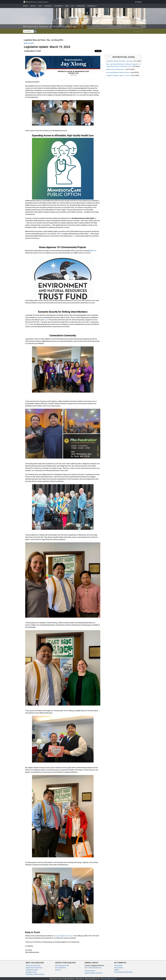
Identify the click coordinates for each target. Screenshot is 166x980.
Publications (91, 6)
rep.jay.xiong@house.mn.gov (63, 936)
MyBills (117, 970)
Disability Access (31, 972)
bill (61, 234)
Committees (58, 6)
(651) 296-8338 (90, 968)
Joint (40, 6)
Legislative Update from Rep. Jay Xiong (119, 61)
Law (72, 6)
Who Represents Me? (62, 965)
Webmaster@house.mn (108, 979)
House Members (61, 968)
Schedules (48, 6)
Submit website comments (93, 973)
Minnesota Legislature (36, 2)
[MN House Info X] (135, 31)
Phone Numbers (90, 971)
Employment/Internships (34, 968)
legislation (93, 251)
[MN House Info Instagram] (137, 31)
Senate (33, 6)
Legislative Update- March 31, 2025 (118, 75)
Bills (67, 6)
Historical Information (33, 965)
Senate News (119, 968)
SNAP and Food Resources (115, 69)
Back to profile (29, 43)
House (25, 6)
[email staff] (139, 31)
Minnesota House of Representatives (50, 26)
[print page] (142, 31)
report (46, 320)
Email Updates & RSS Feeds (123, 972)
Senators (58, 970)
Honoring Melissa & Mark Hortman (118, 72)
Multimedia (81, 6)
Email (99, 968)
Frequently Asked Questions (35, 974)
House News (118, 965)
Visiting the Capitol (32, 970)
